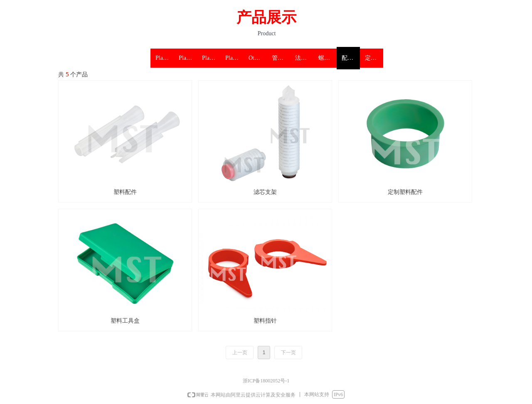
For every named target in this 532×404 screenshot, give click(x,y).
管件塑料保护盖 (281, 58)
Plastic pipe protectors (165, 58)
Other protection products (258, 58)
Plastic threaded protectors (211, 58)
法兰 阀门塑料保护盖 (304, 58)
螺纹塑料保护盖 (328, 58)
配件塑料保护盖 (351, 58)
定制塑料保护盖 (374, 58)
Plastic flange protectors (188, 58)
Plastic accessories (234, 58)
